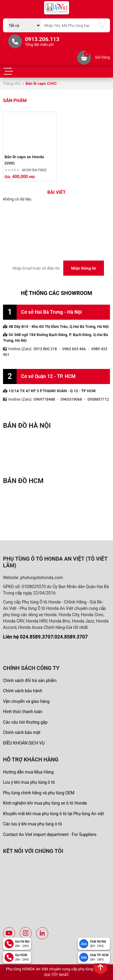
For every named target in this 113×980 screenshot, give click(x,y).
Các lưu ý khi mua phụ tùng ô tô (33, 824)
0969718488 (44, 399)
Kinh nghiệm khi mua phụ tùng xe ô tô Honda (45, 803)
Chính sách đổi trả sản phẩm (30, 681)
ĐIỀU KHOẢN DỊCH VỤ (24, 743)
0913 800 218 (45, 349)
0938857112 (98, 399)
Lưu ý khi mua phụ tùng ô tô (29, 782)
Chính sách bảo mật (22, 732)
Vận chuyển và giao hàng (26, 701)
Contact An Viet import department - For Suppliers (50, 834)
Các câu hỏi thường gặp (25, 722)
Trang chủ (12, 83)
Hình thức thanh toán (23, 712)
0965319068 (71, 399)
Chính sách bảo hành (23, 691)
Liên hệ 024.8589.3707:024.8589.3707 (45, 637)
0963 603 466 (74, 349)
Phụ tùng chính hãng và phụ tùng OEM (39, 793)
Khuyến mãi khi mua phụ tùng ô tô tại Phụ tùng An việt (53, 814)
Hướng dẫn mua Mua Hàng (28, 772)
